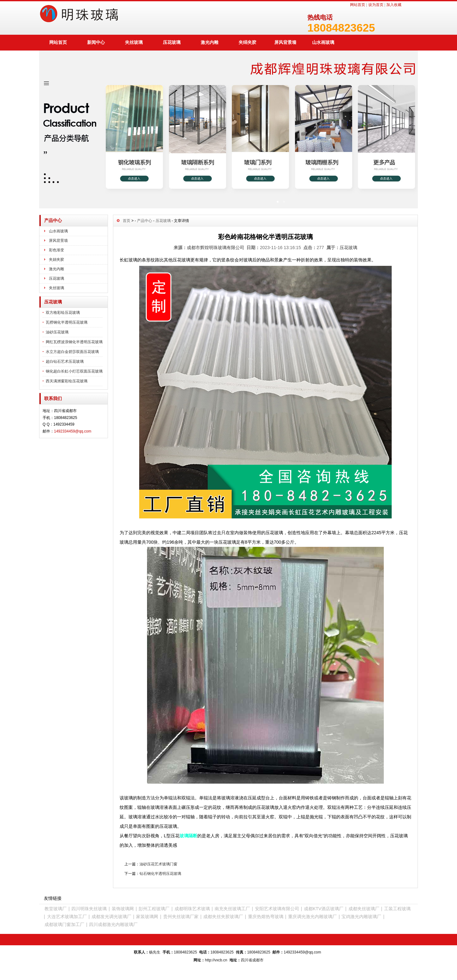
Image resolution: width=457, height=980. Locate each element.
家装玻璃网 (147, 917)
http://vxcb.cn (216, 960)
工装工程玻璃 (397, 909)
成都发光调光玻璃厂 (111, 917)
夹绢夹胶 (247, 42)
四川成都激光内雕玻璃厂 (113, 924)
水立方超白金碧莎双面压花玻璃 (72, 352)
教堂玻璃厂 (56, 909)
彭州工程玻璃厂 (154, 909)
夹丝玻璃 (134, 42)
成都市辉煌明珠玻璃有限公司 (216, 248)
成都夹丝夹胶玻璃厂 (223, 917)
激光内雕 (210, 42)
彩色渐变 (56, 250)
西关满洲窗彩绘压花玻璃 (67, 381)
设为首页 (376, 5)
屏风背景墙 (285, 42)
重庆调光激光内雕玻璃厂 (312, 917)
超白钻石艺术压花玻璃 (65, 362)
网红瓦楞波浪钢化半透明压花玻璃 (74, 342)
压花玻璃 (172, 42)
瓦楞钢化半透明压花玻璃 (67, 322)
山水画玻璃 (323, 42)
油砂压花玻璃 (57, 332)
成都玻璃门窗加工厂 (64, 924)
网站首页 (358, 5)
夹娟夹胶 (56, 260)
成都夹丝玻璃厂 (364, 909)
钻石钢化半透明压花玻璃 (160, 874)
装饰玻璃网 (123, 909)
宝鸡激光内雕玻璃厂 (361, 917)
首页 (127, 221)
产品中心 (145, 221)
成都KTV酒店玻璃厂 (324, 909)
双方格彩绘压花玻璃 (63, 313)
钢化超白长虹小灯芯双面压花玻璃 (74, 371)
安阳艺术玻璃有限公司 (277, 909)
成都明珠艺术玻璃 (192, 909)
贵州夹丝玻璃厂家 (181, 917)
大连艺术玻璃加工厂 (67, 917)
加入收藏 (394, 5)
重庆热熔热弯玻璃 (266, 917)
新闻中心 (96, 42)
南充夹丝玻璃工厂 (232, 909)
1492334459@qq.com (73, 431)
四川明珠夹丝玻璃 (89, 909)
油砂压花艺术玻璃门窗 (158, 864)
